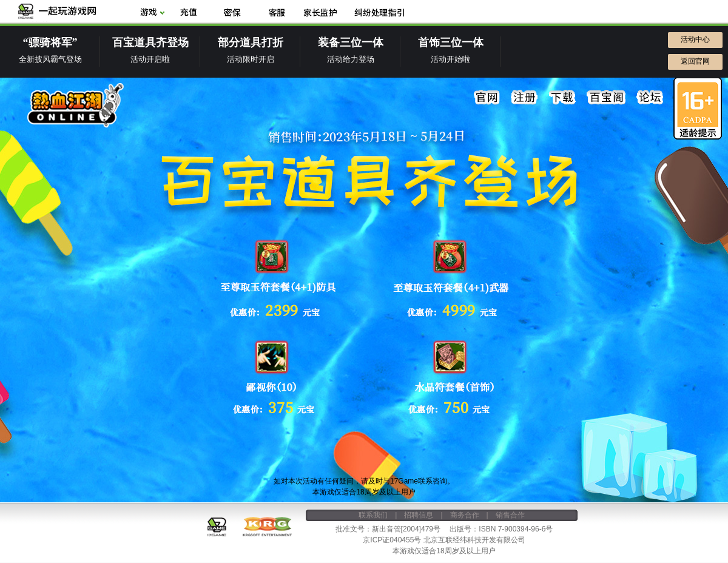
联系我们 (373, 515)
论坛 (650, 98)
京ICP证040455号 (392, 540)
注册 (525, 98)
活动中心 (695, 39)
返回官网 (695, 61)
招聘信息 (419, 515)
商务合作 (465, 515)
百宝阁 (606, 98)
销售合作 (510, 515)
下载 (562, 98)
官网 (487, 98)
